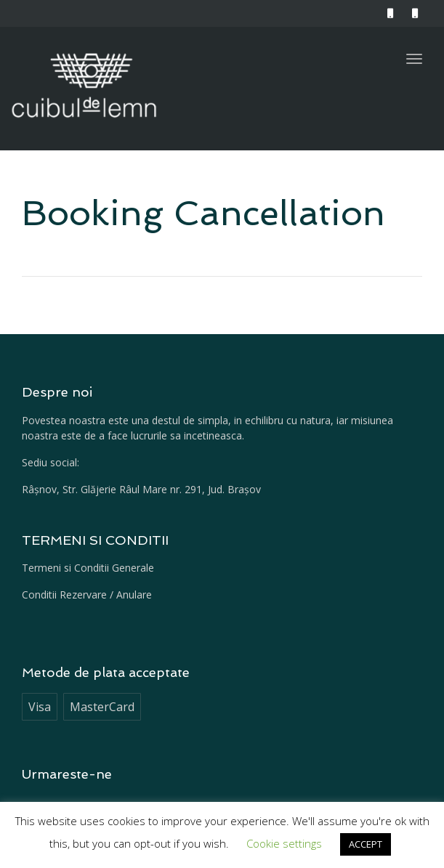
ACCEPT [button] (366, 844)
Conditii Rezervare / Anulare (87, 595)
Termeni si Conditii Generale (88, 568)
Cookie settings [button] (284, 843)
